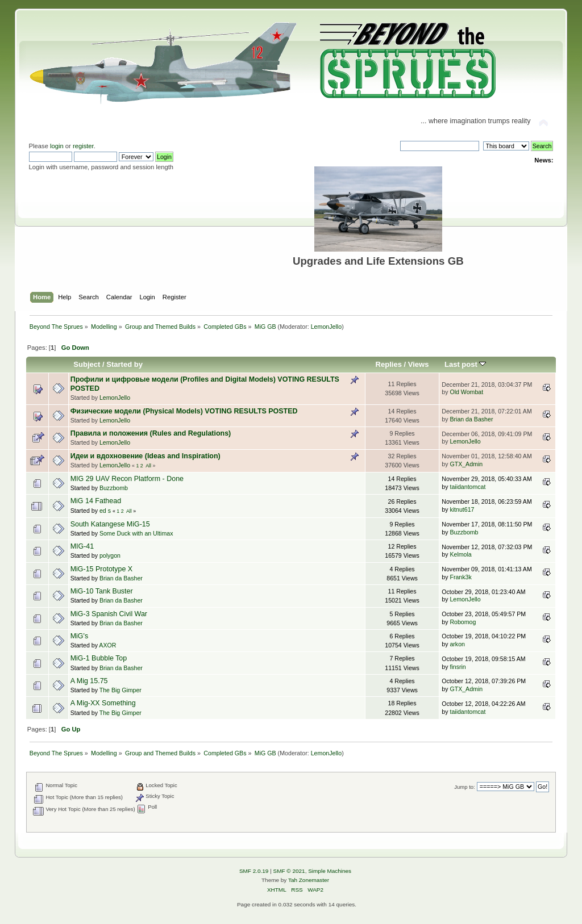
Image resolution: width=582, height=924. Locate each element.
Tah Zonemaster (309, 880)
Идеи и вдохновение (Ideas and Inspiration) (145, 456)
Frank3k (460, 577)
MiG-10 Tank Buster (102, 591)
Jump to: (465, 787)
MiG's (79, 636)
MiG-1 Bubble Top (99, 658)
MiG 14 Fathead (96, 501)
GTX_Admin (466, 464)
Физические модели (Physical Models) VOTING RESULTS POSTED (184, 411)
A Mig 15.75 (89, 681)
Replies (389, 364)
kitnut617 (462, 509)
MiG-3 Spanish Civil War (109, 614)
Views (419, 364)
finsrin (458, 667)
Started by (124, 364)
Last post (465, 364)
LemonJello (327, 327)
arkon (457, 644)
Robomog (463, 622)
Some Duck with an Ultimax (136, 533)
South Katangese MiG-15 (110, 524)
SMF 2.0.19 (254, 871)
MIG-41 (82, 546)
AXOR (107, 645)
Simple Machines (330, 871)
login (57, 146)
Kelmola (460, 554)
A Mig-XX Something (103, 703)
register (83, 146)
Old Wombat (466, 392)
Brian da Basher (471, 419)
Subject (87, 364)
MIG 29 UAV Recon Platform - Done (127, 479)
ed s (105, 511)
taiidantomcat (467, 487)
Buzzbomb (114, 488)
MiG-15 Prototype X (102, 569)
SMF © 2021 (289, 871)
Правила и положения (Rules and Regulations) (151, 433)
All (148, 466)
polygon (110, 555)
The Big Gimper (120, 690)
